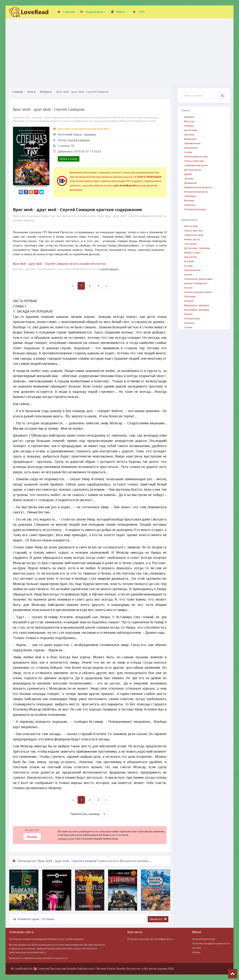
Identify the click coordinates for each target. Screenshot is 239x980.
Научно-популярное (196, 283)
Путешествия (192, 318)
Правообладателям (204, 939)
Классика (189, 134)
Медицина (190, 139)
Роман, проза (192, 239)
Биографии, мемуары (197, 310)
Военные (189, 200)
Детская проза (193, 170)
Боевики (46, 92)
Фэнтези (189, 121)
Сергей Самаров (79, 140)
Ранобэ (188, 314)
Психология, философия (198, 279)
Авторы (197, 948)
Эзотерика (190, 244)
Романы (189, 126)
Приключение (192, 143)
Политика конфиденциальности (211, 943)
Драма (188, 174)
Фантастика (191, 226)
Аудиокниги (93, 12)
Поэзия (188, 266)
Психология (191, 148)
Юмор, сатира (192, 252)
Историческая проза (196, 192)
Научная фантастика (196, 156)
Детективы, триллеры (197, 248)
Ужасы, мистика (193, 230)
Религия (189, 301)
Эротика (189, 178)
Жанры (196, 952)
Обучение (190, 296)
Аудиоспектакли (194, 235)
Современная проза (196, 165)
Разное (188, 288)
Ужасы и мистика (194, 161)
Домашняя (190, 183)
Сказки (188, 152)
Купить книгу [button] (69, 159)
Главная (66, 12)
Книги (119, 12)
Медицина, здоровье (197, 305)
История (189, 261)
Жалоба (32, 837)
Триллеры (190, 196)
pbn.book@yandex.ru (162, 939)
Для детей (190, 257)
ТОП (139, 12)
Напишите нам (66, 839)
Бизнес (188, 274)
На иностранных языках (198, 292)
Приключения (192, 270)
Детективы (191, 130)
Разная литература (195, 209)
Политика (190, 205)
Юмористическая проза (198, 187)
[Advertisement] (120, 48)
